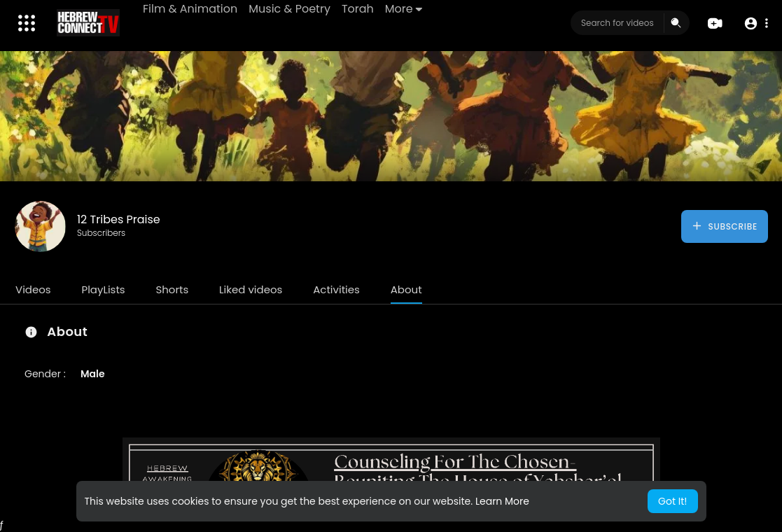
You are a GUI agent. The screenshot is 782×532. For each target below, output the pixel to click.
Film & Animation (190, 9)
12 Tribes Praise (119, 219)
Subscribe (724, 226)
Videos (33, 289)
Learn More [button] (502, 501)
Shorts (172, 289)
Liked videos (251, 289)
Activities (336, 289)
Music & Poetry (289, 9)
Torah (358, 9)
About (406, 289)
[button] (756, 23)
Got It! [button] (672, 501)
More (404, 9)
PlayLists (103, 289)
